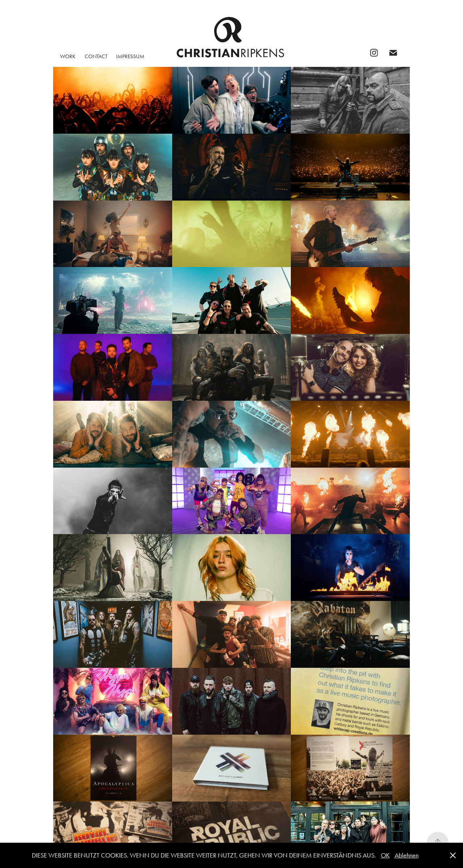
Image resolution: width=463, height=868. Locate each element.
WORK (68, 56)
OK (385, 855)
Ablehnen (407, 855)
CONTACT (96, 56)
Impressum (130, 56)
